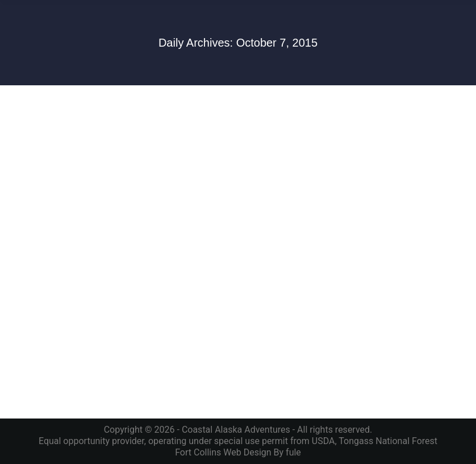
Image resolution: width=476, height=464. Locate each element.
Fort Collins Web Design (223, 452)
